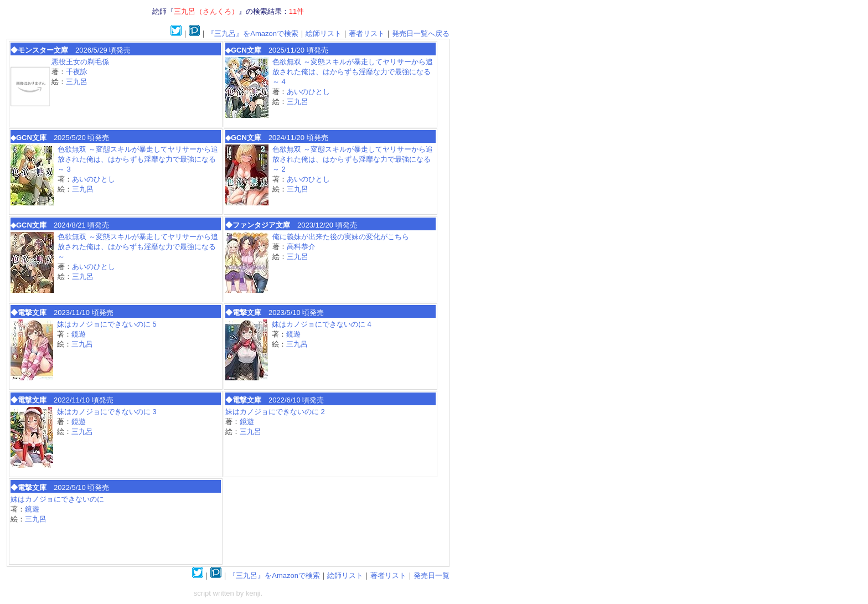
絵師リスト (324, 33)
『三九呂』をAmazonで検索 (253, 33)
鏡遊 (79, 334)
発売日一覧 (432, 575)
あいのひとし (308, 92)
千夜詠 (77, 72)
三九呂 (77, 82)
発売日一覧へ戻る (421, 33)
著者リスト (367, 33)
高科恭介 (301, 247)
